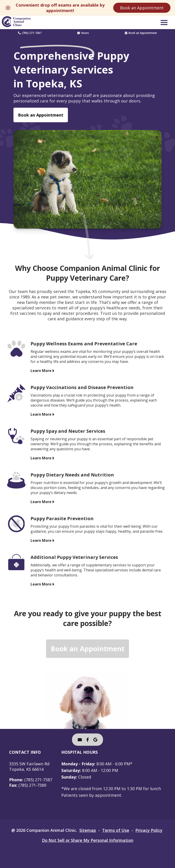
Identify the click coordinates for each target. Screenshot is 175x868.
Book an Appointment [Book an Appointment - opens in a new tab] (41, 115)
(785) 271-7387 (30, 33)
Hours (83, 33)
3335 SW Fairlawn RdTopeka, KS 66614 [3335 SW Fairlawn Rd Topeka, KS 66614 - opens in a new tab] (29, 766)
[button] (164, 22)
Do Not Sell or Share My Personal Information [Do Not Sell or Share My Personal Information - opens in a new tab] (88, 840)
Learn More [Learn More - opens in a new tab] (41, 371)
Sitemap (88, 830)
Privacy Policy (149, 830)
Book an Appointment (142, 8)
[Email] (80, 740)
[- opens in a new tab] (88, 740)
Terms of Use (116, 830)
